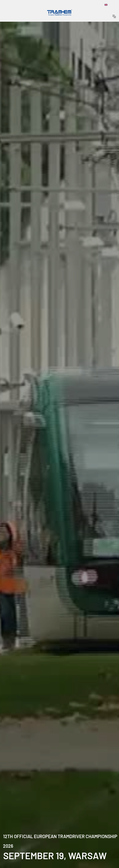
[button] (114, 16)
